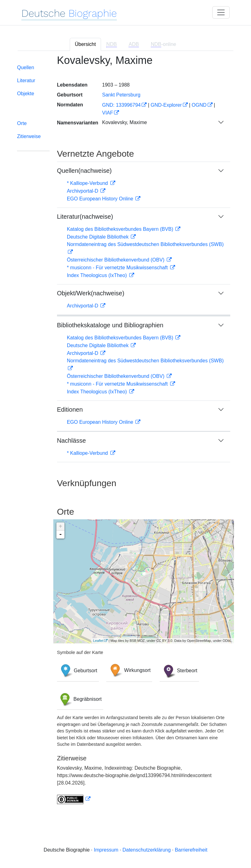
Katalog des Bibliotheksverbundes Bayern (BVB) (121, 229)
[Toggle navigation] (221, 12)
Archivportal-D (83, 191)
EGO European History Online (101, 199)
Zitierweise (29, 136)
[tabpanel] (126, 433)
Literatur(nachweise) (85, 217)
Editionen (70, 409)
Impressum (106, 850)
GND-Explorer (166, 105)
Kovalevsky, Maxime (124, 122)
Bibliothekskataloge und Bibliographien (110, 325)
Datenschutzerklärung (147, 850)
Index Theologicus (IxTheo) (98, 275)
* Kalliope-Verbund (88, 183)
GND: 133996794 (121, 105)
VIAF (108, 113)
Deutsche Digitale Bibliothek (99, 237)
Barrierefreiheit (191, 850)
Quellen (26, 67)
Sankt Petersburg (121, 95)
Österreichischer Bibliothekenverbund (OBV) (116, 260)
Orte (22, 123)
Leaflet (98, 641)
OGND (199, 105)
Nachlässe (71, 441)
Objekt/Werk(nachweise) (91, 293)
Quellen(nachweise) (84, 171)
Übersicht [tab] (86, 44)
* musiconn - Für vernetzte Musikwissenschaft (118, 268)
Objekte (26, 94)
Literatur (26, 81)
